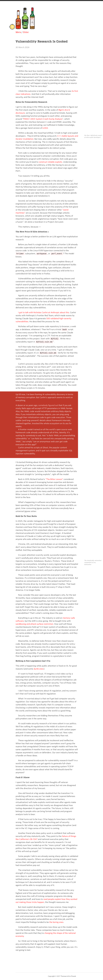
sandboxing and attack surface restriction (34, 624)
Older (26, 32)
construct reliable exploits (50, 162)
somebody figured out (48, 405)
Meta (18, 32)
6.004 (45, 128)
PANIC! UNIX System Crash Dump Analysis (43, 119)
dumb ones (39, 669)
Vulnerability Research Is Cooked (42, 41)
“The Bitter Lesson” (54, 479)
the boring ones (56, 922)
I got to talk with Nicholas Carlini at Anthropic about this (44, 313)
